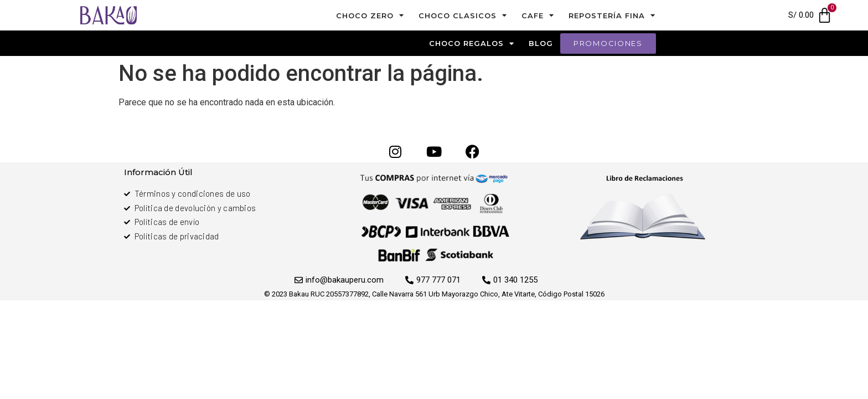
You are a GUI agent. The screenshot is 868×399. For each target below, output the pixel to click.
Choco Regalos (472, 44)
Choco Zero (370, 15)
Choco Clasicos (463, 15)
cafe (538, 15)
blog (541, 43)
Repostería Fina (612, 15)
